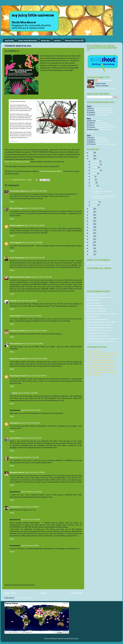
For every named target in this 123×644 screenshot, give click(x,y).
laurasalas (14, 507)
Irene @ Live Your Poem (96, 308)
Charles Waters (93, 300)
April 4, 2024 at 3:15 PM (30, 546)
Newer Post (10, 593)
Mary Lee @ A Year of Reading (99, 325)
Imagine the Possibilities (104, 125)
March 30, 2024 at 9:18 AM (35, 472)
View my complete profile (106, 89)
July (93, 177)
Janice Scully (15, 316)
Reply (12, 202)
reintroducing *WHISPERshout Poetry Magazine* (103, 197)
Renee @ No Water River (97, 333)
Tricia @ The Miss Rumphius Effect (101, 341)
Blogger (76, 639)
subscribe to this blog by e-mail (99, 263)
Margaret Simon (17, 472)
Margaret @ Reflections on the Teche (101, 322)
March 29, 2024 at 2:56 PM (28, 393)
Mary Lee (14, 457)
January (94, 205)
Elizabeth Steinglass (95, 306)
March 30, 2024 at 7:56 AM (29, 457)
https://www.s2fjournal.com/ (17, 162)
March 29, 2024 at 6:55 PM (30, 423)
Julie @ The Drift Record (96, 311)
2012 (91, 242)
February (95, 202)
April (93, 183)
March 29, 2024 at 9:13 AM (31, 316)
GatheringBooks (17, 225)
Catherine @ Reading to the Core (100, 297)
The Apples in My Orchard (106, 127)
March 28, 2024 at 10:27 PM (36, 191)
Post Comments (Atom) (24, 598)
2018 (91, 224)
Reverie (99, 121)
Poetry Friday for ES (74, 41)
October (94, 167)
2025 (91, 156)
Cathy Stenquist (101, 123)
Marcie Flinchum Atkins (20, 277)
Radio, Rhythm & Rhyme (104, 108)
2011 (91, 245)
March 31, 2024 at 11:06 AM (31, 492)
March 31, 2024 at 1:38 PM (29, 507)
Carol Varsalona (17, 258)
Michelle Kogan (17, 208)
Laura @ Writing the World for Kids (101, 314)
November (95, 164)
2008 (91, 254)
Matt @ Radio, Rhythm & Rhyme (99, 328)
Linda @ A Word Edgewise (97, 319)
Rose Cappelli (16, 243)
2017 (91, 227)
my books (9, 41)
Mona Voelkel (100, 138)
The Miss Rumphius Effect (51, 171)
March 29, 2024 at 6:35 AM (35, 225)
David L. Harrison (94, 303)
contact (57, 41)
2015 (91, 233)
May (93, 180)
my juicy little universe (104, 113)
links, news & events (27, 41)
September (96, 170)
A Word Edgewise (102, 140)
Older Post (76, 593)
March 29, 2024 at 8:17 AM (42, 277)
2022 (91, 212)
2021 (91, 215)
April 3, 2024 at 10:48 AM (30, 520)
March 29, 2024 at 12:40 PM (33, 344)
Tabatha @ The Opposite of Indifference (103, 339)
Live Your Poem (102, 115)
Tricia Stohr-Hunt (18, 191)
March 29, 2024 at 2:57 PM (31, 410)
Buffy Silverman (102, 142)
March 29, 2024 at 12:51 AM (34, 208)
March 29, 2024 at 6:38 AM (32, 243)
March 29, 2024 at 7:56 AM (34, 258)
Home (44, 593)
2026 (91, 153)
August (94, 173)
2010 (91, 248)
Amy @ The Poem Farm (96, 295)
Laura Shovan (92, 317)
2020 (91, 218)
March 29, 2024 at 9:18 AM (37, 331)
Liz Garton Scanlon (18, 331)
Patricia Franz (16, 344)
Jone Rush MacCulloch (103, 110)
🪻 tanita (13, 393)
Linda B (13, 301)
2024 (91, 159)
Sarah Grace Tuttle (18, 376)
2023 (91, 209)
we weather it (96, 188)
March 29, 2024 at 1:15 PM (37, 359)
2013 (91, 239)
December (95, 161)
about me (45, 41)
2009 (91, 251)
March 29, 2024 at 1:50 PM (36, 376)
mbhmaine (14, 423)
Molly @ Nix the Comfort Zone (99, 330)
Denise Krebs (15, 438)
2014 (91, 236)
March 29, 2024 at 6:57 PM (31, 438)
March (94, 186)
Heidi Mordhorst (105, 80)
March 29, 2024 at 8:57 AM (27, 301)
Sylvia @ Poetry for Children (98, 336)
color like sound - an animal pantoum (101, 192)
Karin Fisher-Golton (18, 359)
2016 (91, 230)
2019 (91, 221)
